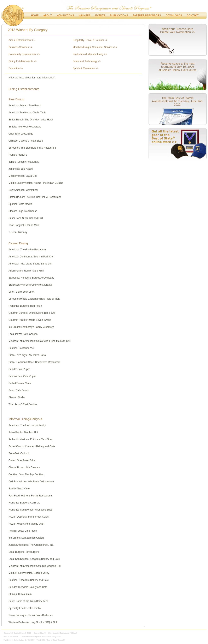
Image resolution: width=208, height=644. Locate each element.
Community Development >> (24, 54)
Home (35, 16)
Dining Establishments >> (23, 61)
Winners (85, 16)
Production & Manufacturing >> (90, 54)
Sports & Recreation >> (86, 68)
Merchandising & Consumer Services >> (95, 47)
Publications (119, 16)
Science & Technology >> (87, 61)
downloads (174, 16)
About (48, 16)
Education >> (16, 68)
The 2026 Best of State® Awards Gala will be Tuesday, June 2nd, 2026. (178, 101)
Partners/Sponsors (147, 16)
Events (100, 16)
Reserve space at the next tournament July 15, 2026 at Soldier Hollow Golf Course (178, 67)
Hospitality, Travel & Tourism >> (90, 40)
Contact (193, 16)
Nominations (65, 16)
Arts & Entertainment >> (22, 40)
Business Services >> (20, 47)
